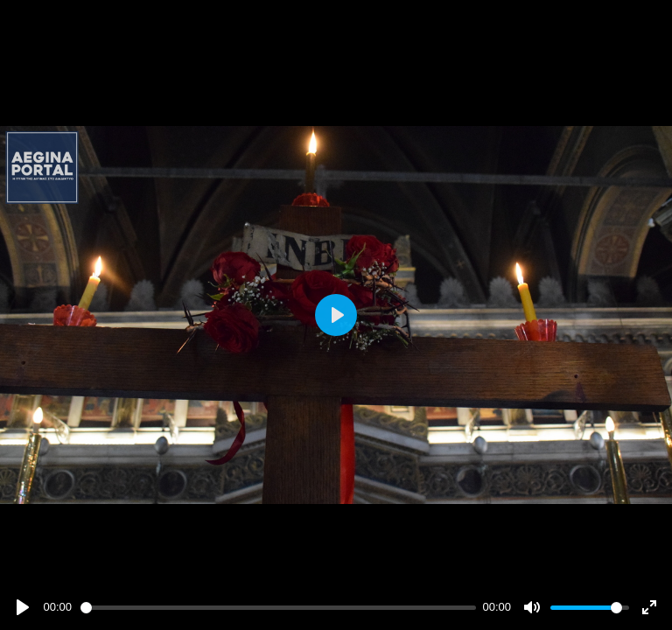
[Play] (23, 607)
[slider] (278, 608)
